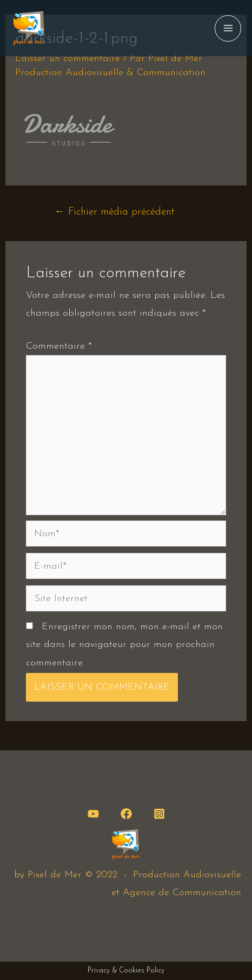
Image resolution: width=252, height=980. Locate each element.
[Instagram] (159, 814)
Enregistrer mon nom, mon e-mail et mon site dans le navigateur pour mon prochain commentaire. (124, 645)
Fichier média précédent (115, 212)
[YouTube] (93, 814)
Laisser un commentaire (68, 59)
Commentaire (59, 346)
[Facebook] (126, 814)
